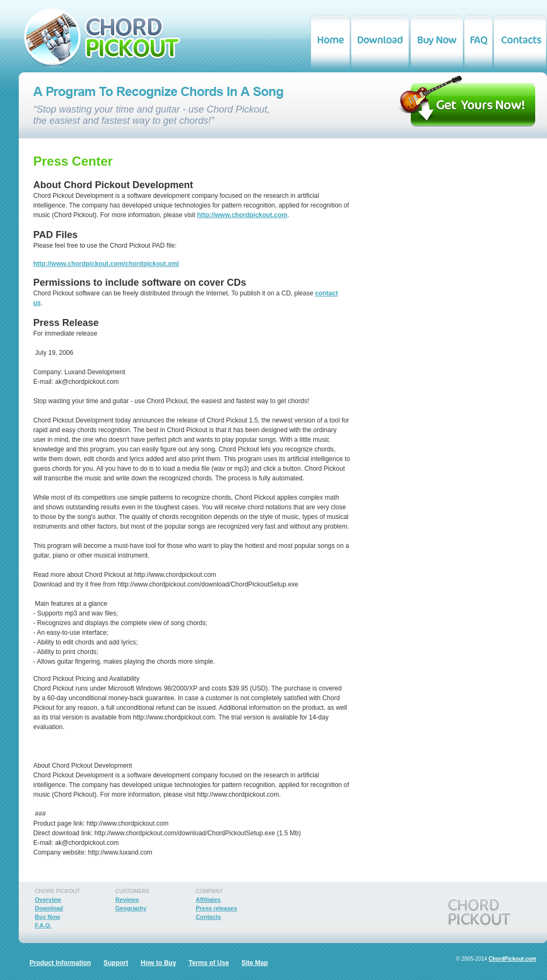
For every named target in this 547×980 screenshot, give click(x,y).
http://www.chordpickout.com (242, 215)
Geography (131, 908)
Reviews (127, 900)
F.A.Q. (43, 925)
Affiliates (208, 900)
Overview (48, 900)
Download (49, 908)
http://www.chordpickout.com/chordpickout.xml (106, 264)
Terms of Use (209, 963)
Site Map (254, 963)
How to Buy (158, 963)
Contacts (208, 917)
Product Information (60, 963)
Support (116, 963)
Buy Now (47, 917)
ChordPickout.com (512, 959)
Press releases (216, 908)
